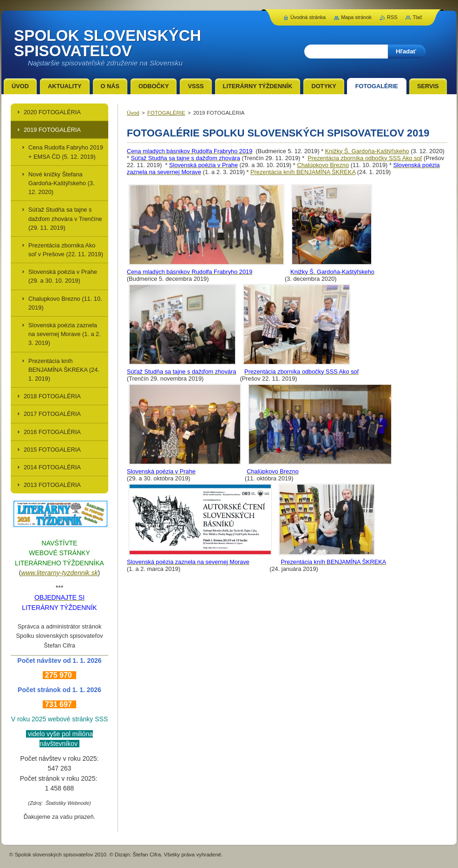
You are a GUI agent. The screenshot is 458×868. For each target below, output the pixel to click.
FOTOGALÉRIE (166, 113)
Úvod (133, 113)
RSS (392, 17)
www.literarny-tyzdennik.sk (60, 573)
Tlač (417, 17)
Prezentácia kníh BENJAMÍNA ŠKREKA (303, 172)
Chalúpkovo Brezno (323, 165)
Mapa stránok (356, 17)
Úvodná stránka (308, 17)
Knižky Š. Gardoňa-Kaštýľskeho (367, 151)
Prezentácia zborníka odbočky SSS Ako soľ (365, 158)
